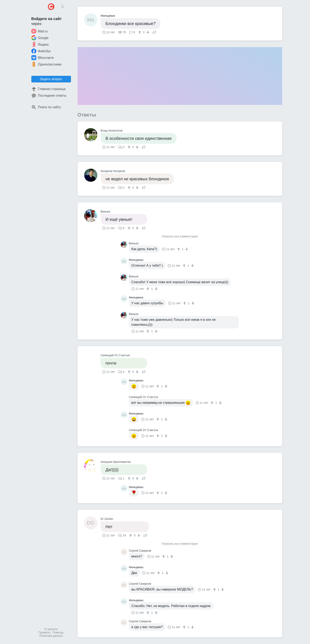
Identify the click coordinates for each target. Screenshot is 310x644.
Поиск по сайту (46, 107)
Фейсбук (41, 51)
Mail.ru (40, 31)
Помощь (58, 632)
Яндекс (40, 44)
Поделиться (154, 32)
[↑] (140, 32)
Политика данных (51, 636)
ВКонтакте (43, 58)
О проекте (51, 629)
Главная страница (48, 89)
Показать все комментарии (180, 236)
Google (40, 38)
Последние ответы (49, 96)
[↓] (147, 32)
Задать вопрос (51, 79)
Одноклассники (46, 64)
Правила (44, 632)
